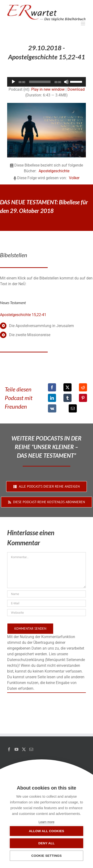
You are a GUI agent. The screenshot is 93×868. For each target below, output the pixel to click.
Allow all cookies (46, 831)
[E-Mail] (73, 408)
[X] (67, 387)
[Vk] (52, 408)
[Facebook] (52, 387)
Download (76, 89)
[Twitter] (24, 749)
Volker (74, 178)
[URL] (46, 613)
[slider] (40, 82)
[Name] (46, 594)
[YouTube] (16, 749)
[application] (46, 82)
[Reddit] (83, 387)
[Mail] (31, 749)
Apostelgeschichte (54, 171)
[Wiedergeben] (13, 82)
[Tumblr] (67, 398)
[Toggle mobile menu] (83, 24)
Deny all (46, 843)
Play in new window (48, 89)
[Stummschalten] (66, 82)
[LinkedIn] (52, 398)
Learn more (46, 822)
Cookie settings (46, 856)
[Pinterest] (83, 398)
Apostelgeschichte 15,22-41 (23, 315)
